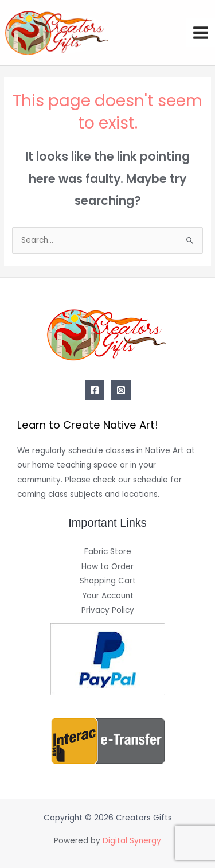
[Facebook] (95, 390)
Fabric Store (108, 552)
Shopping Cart (108, 581)
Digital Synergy (132, 841)
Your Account (108, 596)
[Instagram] (121, 390)
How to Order (107, 567)
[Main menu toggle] (201, 33)
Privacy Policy (108, 610)
